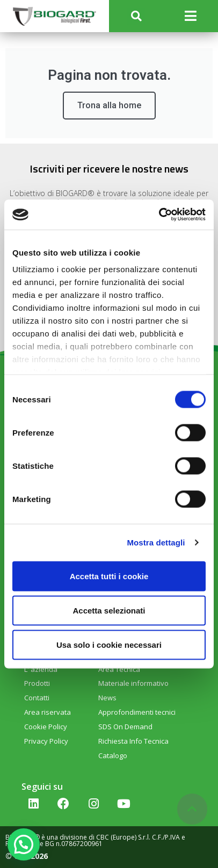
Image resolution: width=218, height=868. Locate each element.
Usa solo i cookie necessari (109, 644)
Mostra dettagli (156, 542)
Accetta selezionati (109, 610)
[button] (136, 16)
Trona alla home (109, 105)
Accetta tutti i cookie (109, 576)
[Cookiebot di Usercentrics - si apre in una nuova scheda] (159, 215)
